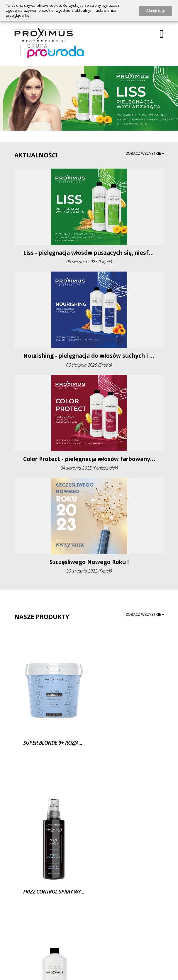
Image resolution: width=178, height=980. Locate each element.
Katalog (140, 950)
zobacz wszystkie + (145, 153)
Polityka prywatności (35, 959)
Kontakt (113, 950)
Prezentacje (79, 959)
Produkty (52, 950)
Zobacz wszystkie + (145, 614)
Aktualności (83, 950)
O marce (23, 950)
